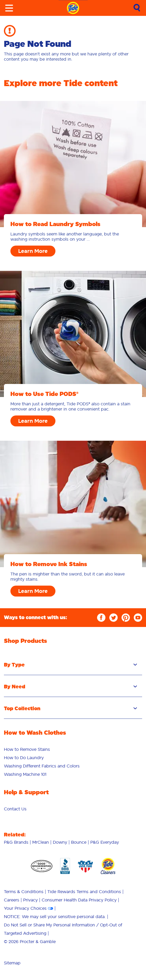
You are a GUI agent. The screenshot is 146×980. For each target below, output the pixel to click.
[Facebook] (101, 618)
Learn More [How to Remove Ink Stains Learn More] (33, 591)
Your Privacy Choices (25, 908)
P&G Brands (16, 842)
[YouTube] (138, 618)
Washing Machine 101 (25, 774)
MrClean (41, 842)
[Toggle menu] (9, 8)
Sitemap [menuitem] (12, 963)
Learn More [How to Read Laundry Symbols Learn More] (33, 251)
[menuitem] (73, 749)
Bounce (79, 842)
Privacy (30, 900)
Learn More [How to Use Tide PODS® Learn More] (33, 421)
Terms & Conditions (24, 892)
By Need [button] (70, 687)
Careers (12, 900)
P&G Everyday (105, 842)
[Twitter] (113, 618)
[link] (137, 8)
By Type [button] (70, 665)
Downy (60, 842)
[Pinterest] (126, 618)
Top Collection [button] (70, 708)
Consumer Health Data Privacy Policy (79, 900)
